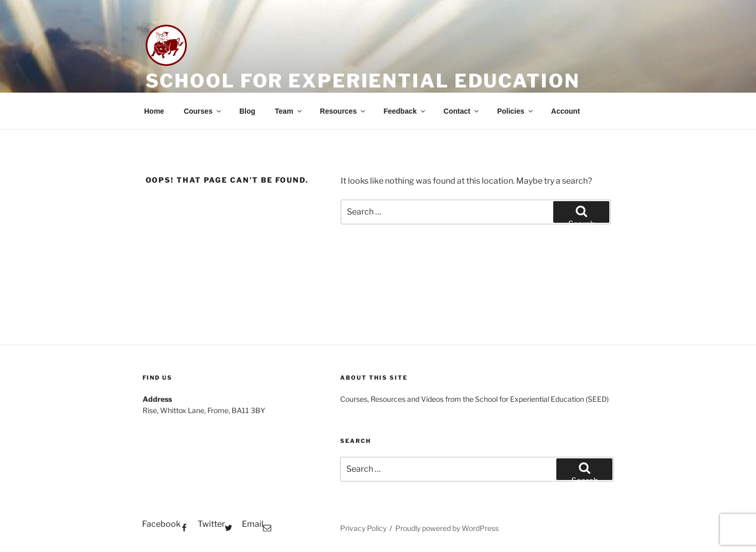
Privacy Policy (363, 528)
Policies (516, 111)
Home (154, 111)
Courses (203, 111)
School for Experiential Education (363, 81)
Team (289, 111)
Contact (462, 111)
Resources (344, 111)
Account (566, 111)
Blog (247, 111)
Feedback (405, 111)
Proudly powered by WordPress (447, 528)
